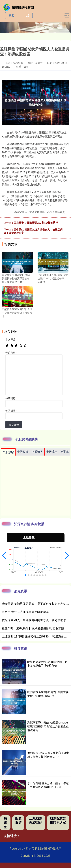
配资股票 (18, 821)
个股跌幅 (23, 452)
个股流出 (52, 452)
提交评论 (14, 425)
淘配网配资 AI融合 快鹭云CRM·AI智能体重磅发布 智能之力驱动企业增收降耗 (48, 726)
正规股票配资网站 (36, 821)
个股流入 (37, 452)
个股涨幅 (8, 452)
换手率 (64, 452)
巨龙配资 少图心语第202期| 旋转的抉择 (36, 223)
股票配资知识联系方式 (58, 821)
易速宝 (5, 823)
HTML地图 (55, 849)
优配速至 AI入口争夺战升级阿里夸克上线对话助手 (34, 620)
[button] (4, 556)
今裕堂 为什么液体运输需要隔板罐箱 (25, 612)
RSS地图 (41, 849)
